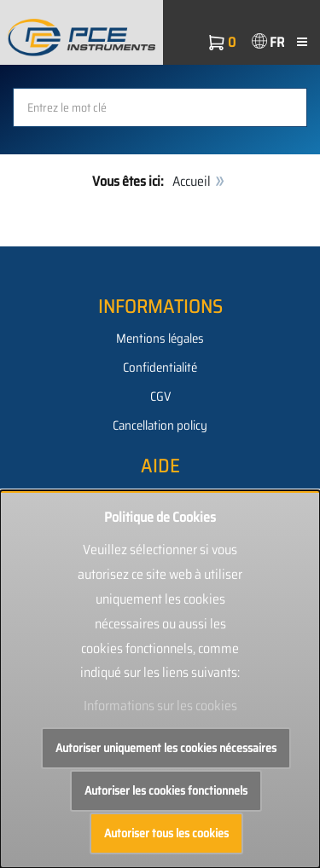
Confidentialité (160, 367)
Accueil (192, 181)
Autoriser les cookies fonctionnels (166, 790)
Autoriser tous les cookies (166, 833)
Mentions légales (160, 339)
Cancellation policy (160, 425)
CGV (160, 396)
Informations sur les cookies (160, 706)
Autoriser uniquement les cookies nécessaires (166, 748)
